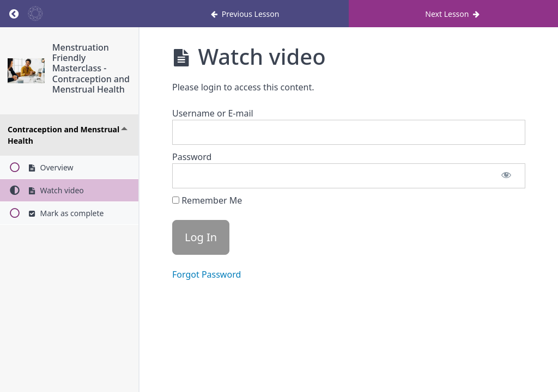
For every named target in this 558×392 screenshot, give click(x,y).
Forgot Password (207, 274)
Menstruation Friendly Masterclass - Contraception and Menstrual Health (91, 68)
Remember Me (207, 200)
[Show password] (506, 176)
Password (192, 157)
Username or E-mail (213, 113)
